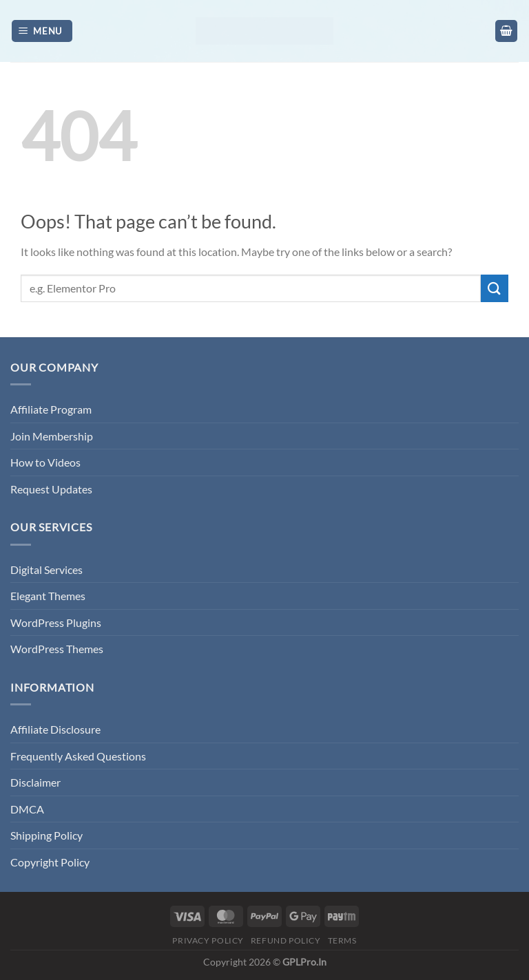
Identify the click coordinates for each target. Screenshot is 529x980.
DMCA (27, 809)
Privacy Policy (208, 940)
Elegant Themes (48, 596)
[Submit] (495, 288)
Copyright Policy (50, 862)
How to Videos (45, 462)
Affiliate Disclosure (55, 729)
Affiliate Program (51, 409)
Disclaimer (35, 782)
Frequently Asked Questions (78, 756)
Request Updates (51, 489)
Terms (342, 940)
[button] (42, 31)
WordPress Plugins (56, 622)
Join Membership (52, 436)
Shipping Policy (46, 835)
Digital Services (46, 569)
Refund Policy (286, 940)
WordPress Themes (57, 649)
